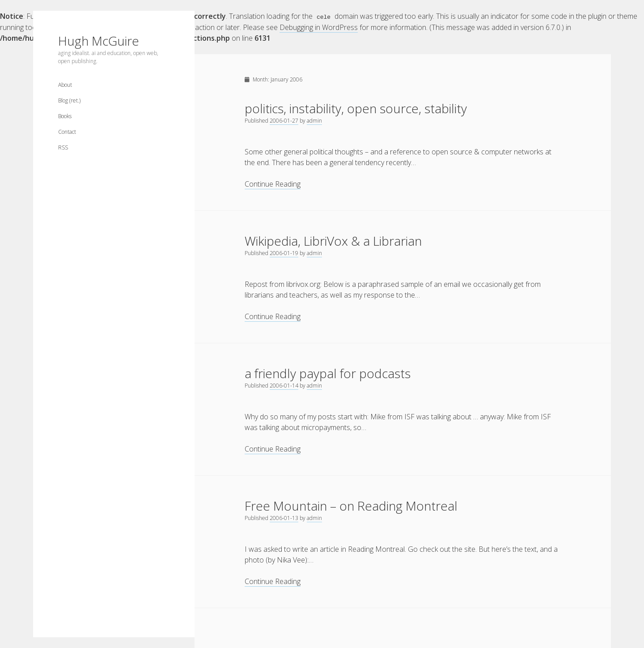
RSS (63, 147)
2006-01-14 (284, 385)
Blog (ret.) (69, 100)
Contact (67, 132)
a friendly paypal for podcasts (328, 373)
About (65, 85)
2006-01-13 (284, 518)
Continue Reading (273, 184)
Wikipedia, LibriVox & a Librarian (333, 240)
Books (65, 116)
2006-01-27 (284, 120)
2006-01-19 (284, 253)
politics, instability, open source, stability (356, 108)
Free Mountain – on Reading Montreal (351, 505)
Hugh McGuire (99, 41)
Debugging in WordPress (319, 27)
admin (314, 120)
